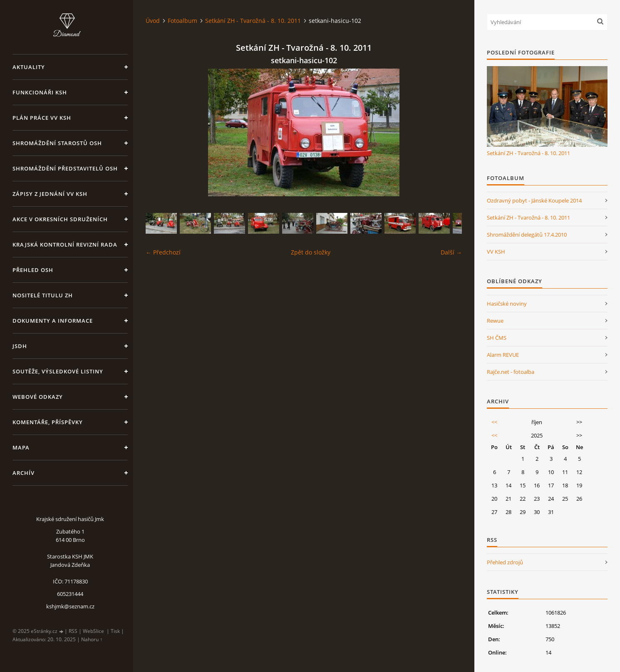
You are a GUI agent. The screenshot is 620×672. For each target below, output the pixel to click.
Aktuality (29, 67)
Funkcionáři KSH (40, 92)
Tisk (115, 631)
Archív (24, 473)
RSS (73, 631)
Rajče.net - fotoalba (511, 372)
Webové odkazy (38, 397)
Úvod (153, 21)
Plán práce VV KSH (42, 118)
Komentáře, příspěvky (48, 422)
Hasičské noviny (507, 304)
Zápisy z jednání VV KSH (50, 194)
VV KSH (496, 252)
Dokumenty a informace (53, 321)
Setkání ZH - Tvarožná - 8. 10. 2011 (253, 21)
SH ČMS (497, 338)
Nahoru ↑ (92, 639)
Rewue (495, 321)
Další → (451, 252)
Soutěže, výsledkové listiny (58, 371)
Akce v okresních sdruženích (60, 219)
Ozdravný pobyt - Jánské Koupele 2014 (534, 200)
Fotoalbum (182, 21)
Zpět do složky (311, 252)
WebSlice (93, 631)
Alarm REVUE (503, 355)
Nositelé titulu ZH (43, 295)
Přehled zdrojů (505, 562)
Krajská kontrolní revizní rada (65, 245)
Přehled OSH (33, 270)
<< (494, 422)
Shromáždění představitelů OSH (65, 168)
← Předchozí (163, 252)
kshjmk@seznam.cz (70, 606)
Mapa (21, 447)
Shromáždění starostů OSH (57, 143)
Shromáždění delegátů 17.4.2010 (527, 235)
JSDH (20, 346)
